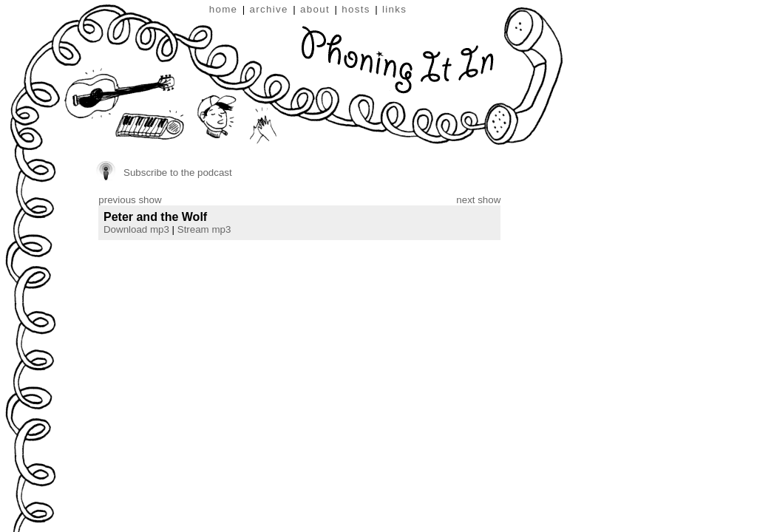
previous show (130, 200)
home (224, 9)
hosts (356, 9)
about (315, 9)
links (394, 9)
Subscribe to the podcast (178, 173)
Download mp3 (136, 229)
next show (478, 200)
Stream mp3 (204, 229)
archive (269, 9)
